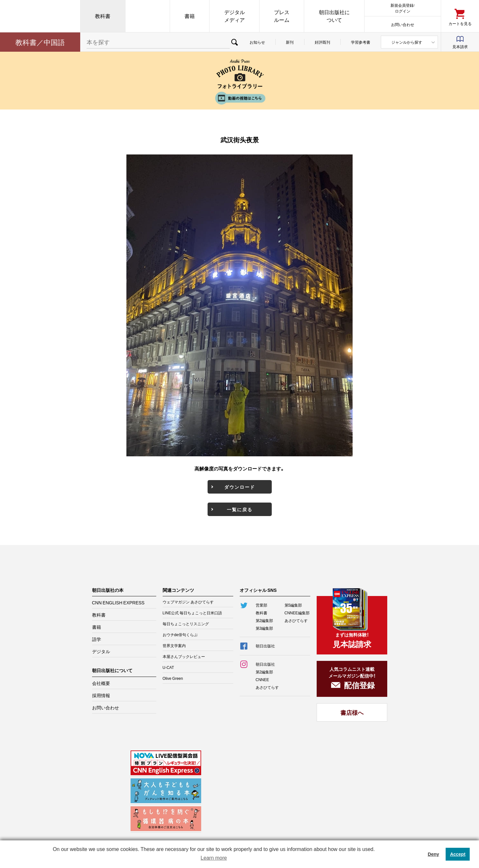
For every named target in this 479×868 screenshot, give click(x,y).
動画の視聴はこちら (240, 98)
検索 (235, 42)
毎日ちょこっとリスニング (186, 624)
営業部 (261, 605)
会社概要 (101, 683)
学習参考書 (361, 42)
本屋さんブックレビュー (184, 656)
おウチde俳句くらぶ (180, 635)
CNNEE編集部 (297, 613)
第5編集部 (293, 605)
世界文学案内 (174, 645)
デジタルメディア (235, 16)
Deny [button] (433, 854)
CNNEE (262, 679)
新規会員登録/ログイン (402, 8)
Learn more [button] (214, 858)
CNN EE (148, 16)
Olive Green (173, 678)
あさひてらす (296, 620)
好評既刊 (322, 42)
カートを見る (460, 23)
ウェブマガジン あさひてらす (188, 602)
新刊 (290, 42)
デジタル (101, 651)
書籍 (190, 16)
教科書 (103, 16)
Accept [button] (458, 854)
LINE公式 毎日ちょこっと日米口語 (192, 613)
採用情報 (101, 695)
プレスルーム (282, 16)
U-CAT (168, 667)
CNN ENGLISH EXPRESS (118, 602)
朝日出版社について (334, 16)
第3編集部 (265, 628)
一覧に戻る (240, 509)
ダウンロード (240, 487)
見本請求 (460, 47)
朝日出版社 (40, 16)
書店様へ (352, 712)
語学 (97, 639)
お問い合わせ (403, 24)
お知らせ (257, 42)
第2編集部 (265, 620)
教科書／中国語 (40, 42)
